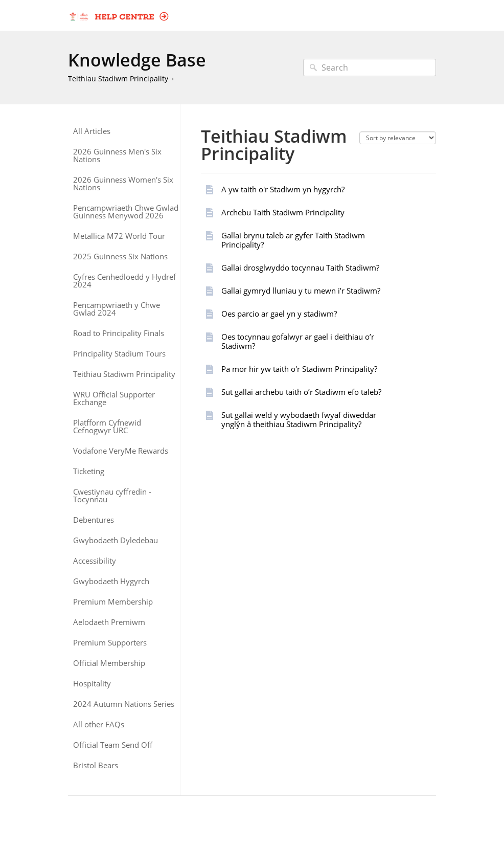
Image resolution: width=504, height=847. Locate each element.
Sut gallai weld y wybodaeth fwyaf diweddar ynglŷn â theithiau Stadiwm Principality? (299, 419)
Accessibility (95, 561)
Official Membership (109, 663)
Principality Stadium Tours (119, 354)
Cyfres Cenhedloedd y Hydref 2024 (124, 281)
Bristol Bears (96, 765)
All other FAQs (99, 725)
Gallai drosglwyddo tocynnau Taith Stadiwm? (300, 268)
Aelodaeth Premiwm (109, 622)
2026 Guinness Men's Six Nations (117, 155)
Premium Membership (113, 602)
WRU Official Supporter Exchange (114, 398)
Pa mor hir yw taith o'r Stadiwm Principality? (299, 369)
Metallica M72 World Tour (119, 236)
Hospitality (92, 684)
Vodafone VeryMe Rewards (121, 451)
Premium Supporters (110, 643)
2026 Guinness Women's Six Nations (123, 184)
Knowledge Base (137, 60)
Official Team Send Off (113, 745)
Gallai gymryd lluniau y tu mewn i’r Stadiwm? (301, 291)
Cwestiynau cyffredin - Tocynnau (112, 496)
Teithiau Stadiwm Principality (118, 79)
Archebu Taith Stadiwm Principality (283, 212)
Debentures (94, 520)
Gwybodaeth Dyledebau (116, 540)
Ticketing (89, 471)
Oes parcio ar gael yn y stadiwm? (279, 314)
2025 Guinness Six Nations (120, 257)
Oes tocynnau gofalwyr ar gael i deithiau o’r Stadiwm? (298, 341)
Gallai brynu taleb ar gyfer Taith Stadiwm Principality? (293, 240)
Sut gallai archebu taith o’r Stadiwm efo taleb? (301, 392)
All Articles (92, 131)
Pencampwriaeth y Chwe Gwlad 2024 (117, 309)
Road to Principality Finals (119, 333)
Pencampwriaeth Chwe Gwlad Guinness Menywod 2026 (126, 212)
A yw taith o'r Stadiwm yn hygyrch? (283, 189)
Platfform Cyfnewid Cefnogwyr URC (107, 427)
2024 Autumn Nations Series (124, 704)
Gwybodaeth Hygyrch (111, 581)
